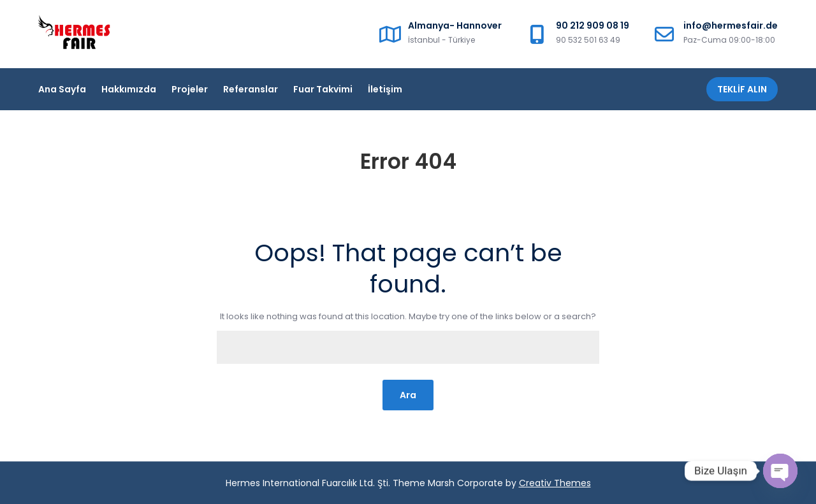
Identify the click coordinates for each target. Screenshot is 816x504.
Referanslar (251, 89)
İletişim (385, 89)
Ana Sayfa (62, 89)
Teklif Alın (742, 89)
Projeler (190, 89)
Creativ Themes (555, 483)
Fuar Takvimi (323, 89)
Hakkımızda (129, 89)
